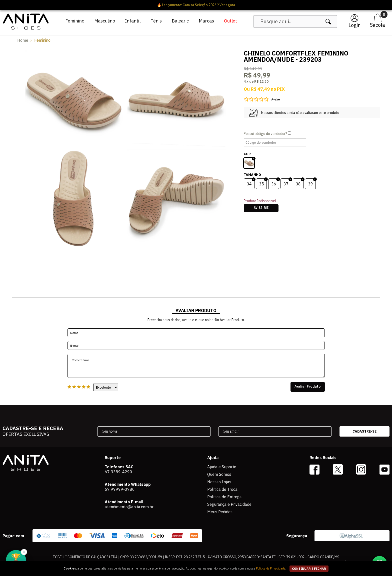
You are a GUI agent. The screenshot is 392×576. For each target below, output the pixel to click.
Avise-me (261, 208)
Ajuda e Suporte (222, 467)
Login (355, 25)
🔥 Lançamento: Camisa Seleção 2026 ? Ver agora (196, 5)
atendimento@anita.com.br (129, 507)
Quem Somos (219, 474)
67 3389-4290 (118, 472)
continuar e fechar (309, 569)
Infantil (133, 21)
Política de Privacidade (270, 569)
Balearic (180, 21)
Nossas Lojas (219, 482)
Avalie (276, 99)
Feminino (75, 21)
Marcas (206, 21)
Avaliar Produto (308, 387)
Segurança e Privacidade (229, 504)
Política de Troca (222, 489)
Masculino (105, 21)
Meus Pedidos (220, 512)
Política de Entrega (224, 497)
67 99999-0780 (120, 489)
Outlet (230, 21)
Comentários (196, 366)
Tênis (156, 21)
